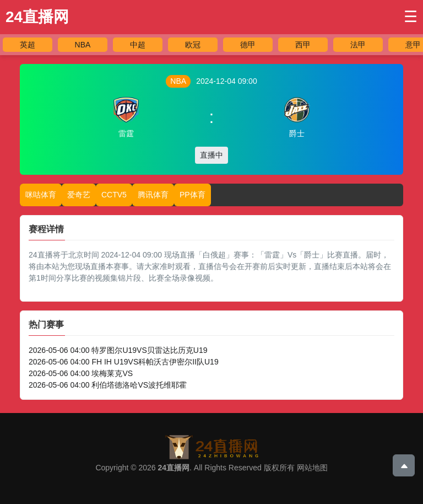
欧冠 (193, 45)
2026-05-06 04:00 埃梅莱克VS (81, 373)
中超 (138, 45)
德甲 (248, 45)
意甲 (413, 45)
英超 (28, 45)
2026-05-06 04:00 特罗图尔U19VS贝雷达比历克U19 (118, 350)
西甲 (303, 45)
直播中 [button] (211, 155)
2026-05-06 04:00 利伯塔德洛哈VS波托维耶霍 (108, 385)
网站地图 (312, 468)
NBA (83, 45)
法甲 (358, 45)
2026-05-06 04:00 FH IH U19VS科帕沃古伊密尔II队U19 (124, 362)
